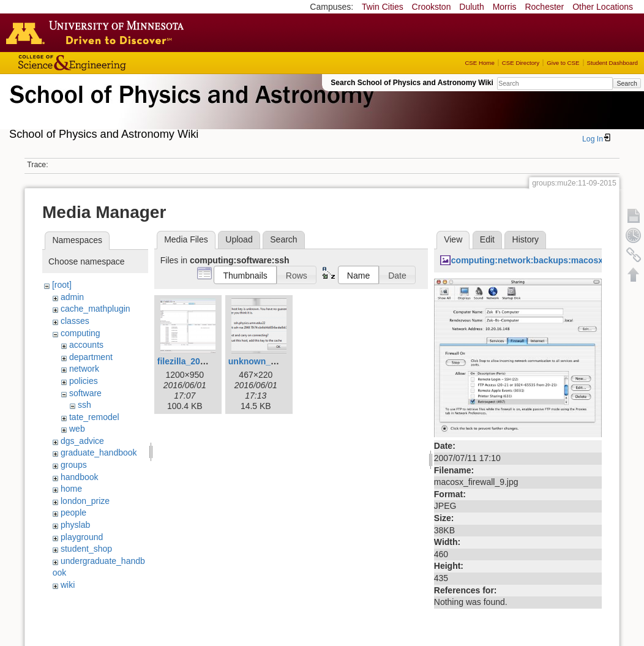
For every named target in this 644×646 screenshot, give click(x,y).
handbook (80, 477)
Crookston (432, 7)
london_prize (85, 501)
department (91, 357)
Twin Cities (383, 7)
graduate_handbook (99, 453)
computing (80, 333)
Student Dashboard (612, 63)
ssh (84, 405)
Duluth (471, 7)
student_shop (86, 549)
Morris (505, 7)
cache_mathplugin (95, 309)
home (71, 489)
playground (82, 537)
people (73, 513)
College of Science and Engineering (110, 63)
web (77, 429)
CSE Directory (521, 63)
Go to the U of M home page (98, 32)
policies (84, 381)
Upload (239, 239)
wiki (68, 585)
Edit (487, 239)
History (526, 239)
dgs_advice (82, 441)
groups (74, 465)
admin (72, 297)
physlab (75, 525)
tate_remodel (94, 417)
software (85, 393)
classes (75, 321)
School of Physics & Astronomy (190, 109)
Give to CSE (563, 63)
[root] (62, 285)
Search (627, 83)
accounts (86, 345)
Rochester (544, 7)
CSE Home (479, 63)
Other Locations (603, 7)
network (84, 369)
